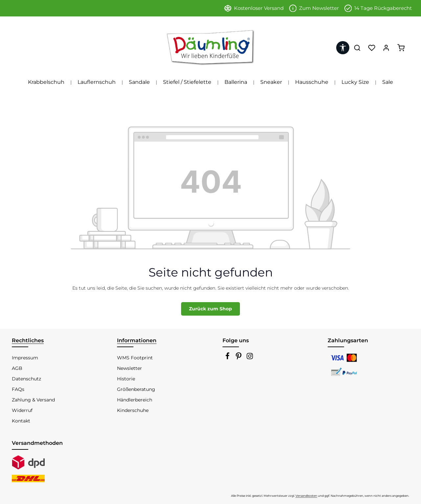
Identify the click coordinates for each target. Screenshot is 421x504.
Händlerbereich (135, 400)
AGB (17, 368)
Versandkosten (306, 496)
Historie (126, 379)
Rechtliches (28, 340)
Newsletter (129, 368)
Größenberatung (136, 389)
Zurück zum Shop (210, 309)
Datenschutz (26, 379)
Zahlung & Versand (33, 400)
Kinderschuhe (133, 410)
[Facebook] (228, 358)
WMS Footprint (135, 358)
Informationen (137, 340)
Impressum (25, 358)
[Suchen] (357, 48)
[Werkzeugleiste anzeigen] (343, 48)
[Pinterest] (239, 358)
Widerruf (22, 410)
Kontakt (21, 421)
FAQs (18, 389)
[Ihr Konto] (386, 48)
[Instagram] (250, 358)
